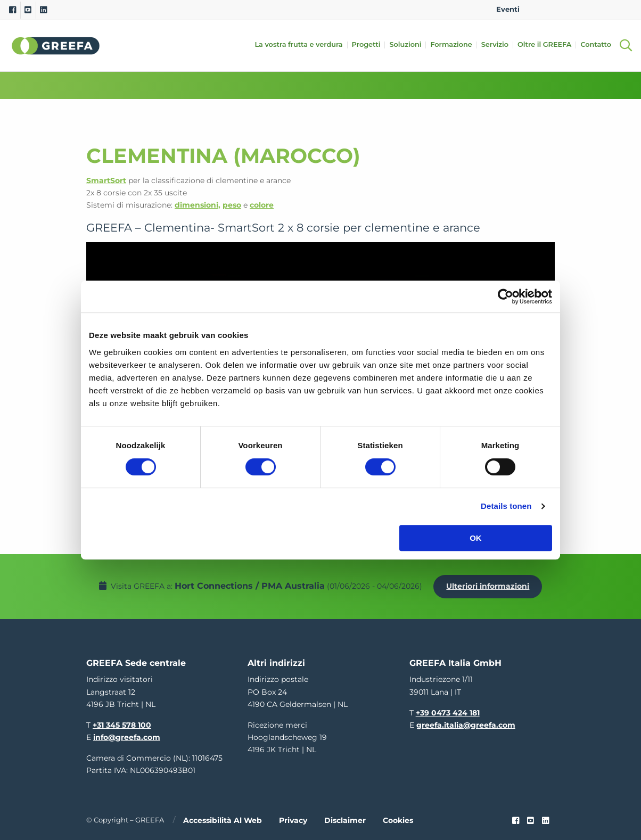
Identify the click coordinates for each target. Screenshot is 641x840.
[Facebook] (13, 10)
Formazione (455, 45)
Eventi (508, 9)
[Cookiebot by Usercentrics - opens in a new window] (506, 297)
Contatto (599, 45)
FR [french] (623, 9)
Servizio (499, 45)
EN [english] (539, 9)
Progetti (370, 45)
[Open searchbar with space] (626, 46)
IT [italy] (606, 9)
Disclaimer (345, 813)
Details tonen (506, 506)
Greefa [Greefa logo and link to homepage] (56, 46)
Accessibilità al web (223, 813)
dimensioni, (198, 205)
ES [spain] (590, 9)
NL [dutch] (556, 9)
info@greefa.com (127, 730)
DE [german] (573, 9)
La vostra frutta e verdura (302, 45)
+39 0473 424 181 (448, 705)
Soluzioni (409, 45)
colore (262, 205)
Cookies (398, 813)
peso (232, 205)
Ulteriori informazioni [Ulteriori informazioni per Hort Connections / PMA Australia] (491, 582)
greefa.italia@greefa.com (466, 718)
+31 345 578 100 (122, 718)
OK (476, 538)
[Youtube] (28, 10)
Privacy (293, 813)
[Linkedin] (43, 10)
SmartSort (106, 180)
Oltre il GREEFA (548, 45)
